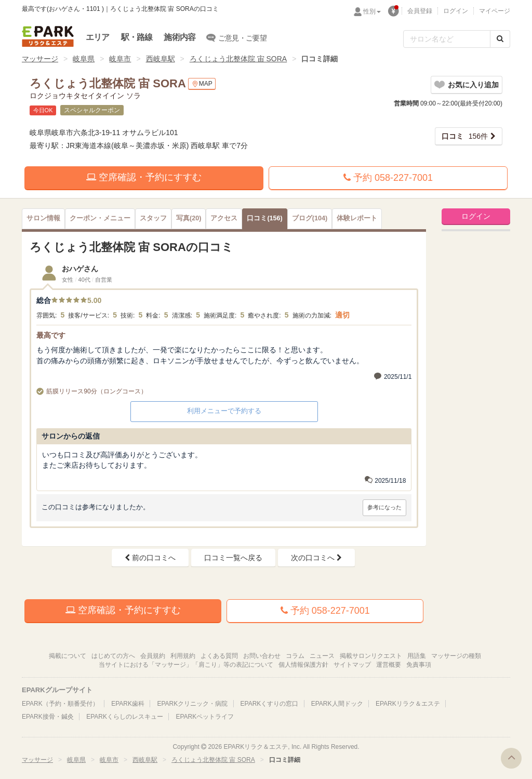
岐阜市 (120, 59)
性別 (372, 11)
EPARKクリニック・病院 (192, 704)
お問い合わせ (262, 656)
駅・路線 (137, 37)
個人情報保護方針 (303, 665)
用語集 (417, 656)
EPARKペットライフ (205, 717)
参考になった (384, 507)
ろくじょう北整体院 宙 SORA (238, 59)
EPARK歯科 (128, 704)
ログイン (456, 11)
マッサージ (40, 59)
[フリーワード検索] (447, 39)
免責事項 (419, 665)
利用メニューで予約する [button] (224, 411)
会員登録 (420, 11)
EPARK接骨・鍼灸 (48, 717)
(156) (264, 218)
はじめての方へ (113, 656)
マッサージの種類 (456, 656)
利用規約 (183, 656)
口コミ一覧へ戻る (233, 558)
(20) (189, 218)
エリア (98, 37)
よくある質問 (219, 656)
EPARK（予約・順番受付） (60, 704)
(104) (310, 218)
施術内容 (179, 37)
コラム (295, 656)
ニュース (322, 656)
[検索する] (500, 39)
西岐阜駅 (161, 59)
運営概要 (389, 665)
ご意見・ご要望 (237, 37)
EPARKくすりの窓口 (270, 704)
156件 (465, 136)
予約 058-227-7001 (388, 178)
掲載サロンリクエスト (371, 656)
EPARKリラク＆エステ (48, 36)
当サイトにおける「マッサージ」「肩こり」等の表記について (186, 665)
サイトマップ (352, 665)
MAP (202, 84)
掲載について (68, 656)
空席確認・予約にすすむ (144, 177)
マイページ (495, 11)
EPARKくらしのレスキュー (125, 717)
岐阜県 (84, 59)
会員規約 (153, 656)
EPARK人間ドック (337, 704)
